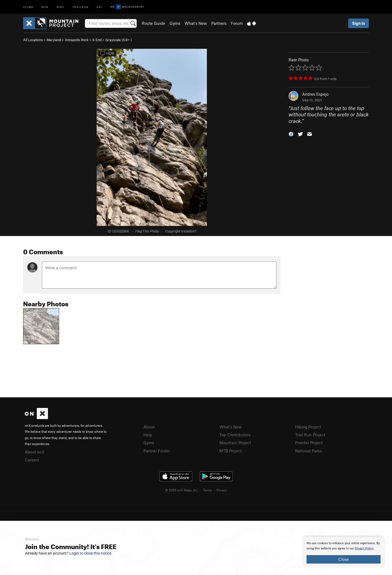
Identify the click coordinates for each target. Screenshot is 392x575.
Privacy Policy (364, 548)
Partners (219, 23)
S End (97, 40)
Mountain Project (235, 443)
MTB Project (231, 451)
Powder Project (309, 443)
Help (148, 435)
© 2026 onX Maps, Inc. (182, 490)
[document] (344, 552)
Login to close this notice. (91, 553)
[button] (291, 134)
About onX (35, 452)
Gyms (175, 23)
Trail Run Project (310, 435)
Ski (99, 7)
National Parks (308, 451)
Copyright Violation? (181, 231)
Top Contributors (235, 435)
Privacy (222, 490)
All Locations (33, 40)
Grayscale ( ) (119, 40)
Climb (28, 7)
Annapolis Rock (77, 40)
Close (344, 559)
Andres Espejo (315, 94)
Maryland (54, 40)
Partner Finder (157, 451)
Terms (207, 490)
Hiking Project (308, 427)
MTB (45, 7)
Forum (237, 23)
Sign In (359, 23)
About (149, 427)
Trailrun (80, 7)
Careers (32, 460)
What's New (196, 23)
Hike (60, 7)
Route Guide (154, 23)
